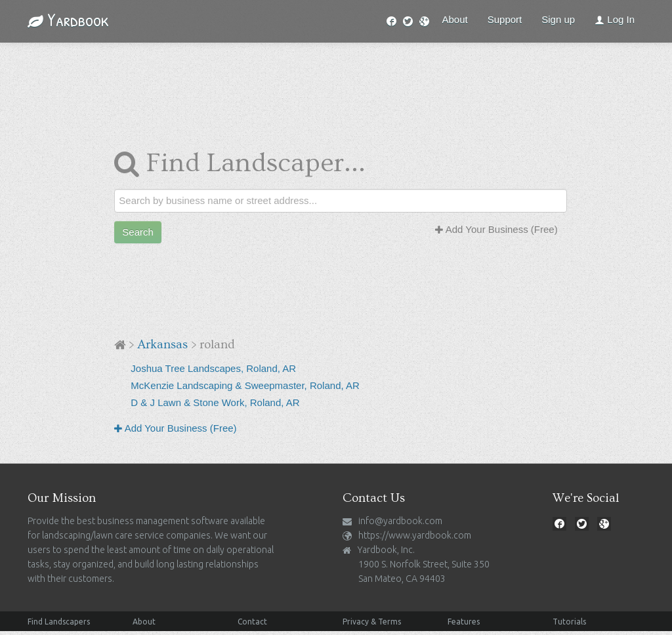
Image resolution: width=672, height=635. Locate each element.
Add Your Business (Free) (496, 229)
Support (505, 19)
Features (464, 622)
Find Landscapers (59, 622)
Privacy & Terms (372, 622)
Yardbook (68, 20)
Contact (252, 622)
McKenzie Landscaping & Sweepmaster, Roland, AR (245, 385)
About (455, 19)
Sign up (558, 19)
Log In (615, 19)
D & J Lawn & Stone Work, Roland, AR (215, 402)
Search (138, 232)
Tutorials (569, 622)
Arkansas (162, 345)
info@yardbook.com (400, 521)
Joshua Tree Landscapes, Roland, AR (213, 368)
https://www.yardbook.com (415, 535)
